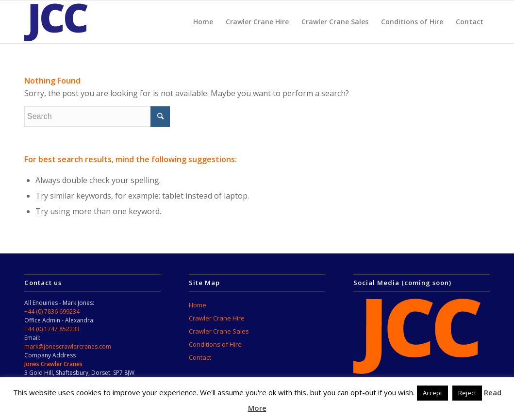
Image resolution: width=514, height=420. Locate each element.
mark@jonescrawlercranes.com (68, 346)
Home (198, 305)
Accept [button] (432, 393)
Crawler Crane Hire (217, 318)
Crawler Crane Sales (219, 331)
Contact (200, 357)
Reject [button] (467, 393)
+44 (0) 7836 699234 (52, 311)
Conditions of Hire (215, 344)
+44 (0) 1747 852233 (52, 329)
